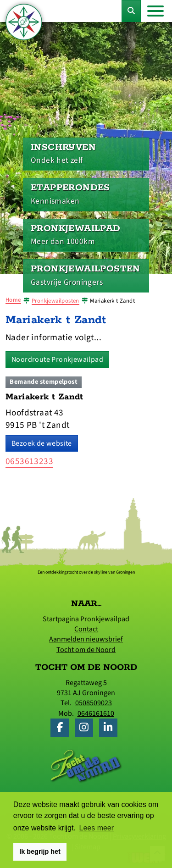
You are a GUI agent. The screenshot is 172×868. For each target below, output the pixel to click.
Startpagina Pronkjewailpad (86, 619)
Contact (86, 629)
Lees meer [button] (97, 828)
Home (13, 300)
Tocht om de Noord (86, 650)
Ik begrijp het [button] (40, 851)
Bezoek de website (42, 443)
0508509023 (94, 703)
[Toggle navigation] (155, 11)
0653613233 (29, 461)
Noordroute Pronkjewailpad (57, 359)
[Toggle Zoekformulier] (131, 11)
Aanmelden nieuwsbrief (86, 639)
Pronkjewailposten (55, 301)
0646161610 (96, 713)
